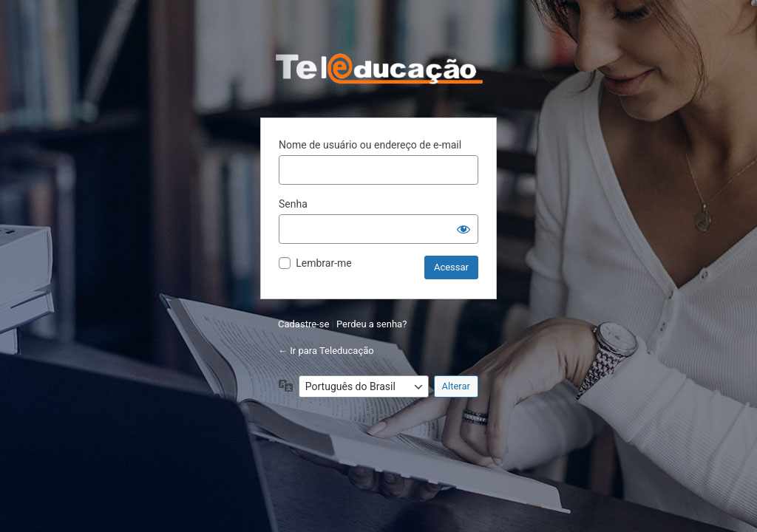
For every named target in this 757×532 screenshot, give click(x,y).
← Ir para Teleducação (326, 351)
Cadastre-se (303, 324)
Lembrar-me (324, 263)
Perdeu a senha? (371, 324)
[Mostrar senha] (464, 229)
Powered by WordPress (378, 69)
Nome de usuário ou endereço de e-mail (370, 145)
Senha (293, 204)
